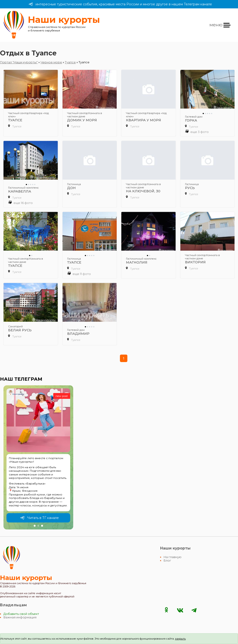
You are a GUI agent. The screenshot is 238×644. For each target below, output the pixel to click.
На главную (173, 557)
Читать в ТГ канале (40, 518)
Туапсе (70, 62)
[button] (35, 526)
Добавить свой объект (21, 614)
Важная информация (20, 617)
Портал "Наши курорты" (19, 62)
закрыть (180, 639)
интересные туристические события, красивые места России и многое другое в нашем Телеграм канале (120, 4)
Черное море (51, 62)
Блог (167, 561)
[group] (38, 458)
